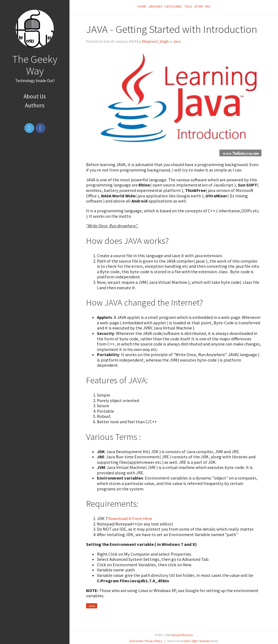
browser (205, 641)
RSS (208, 6)
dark (187, 641)
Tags (188, 6)
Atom (199, 6)
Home (142, 6)
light (195, 641)
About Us (35, 96)
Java (177, 41)
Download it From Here (130, 518)
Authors (35, 105)
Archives (155, 6)
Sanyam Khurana (182, 635)
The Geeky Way (35, 65)
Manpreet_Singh (155, 41)
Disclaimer (136, 641)
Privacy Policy (154, 641)
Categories (173, 6)
